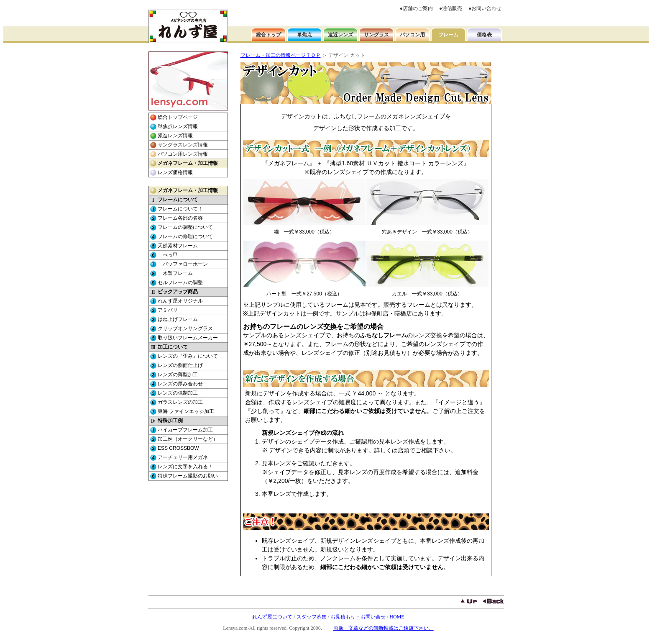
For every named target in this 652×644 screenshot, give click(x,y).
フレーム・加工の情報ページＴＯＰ (281, 55)
